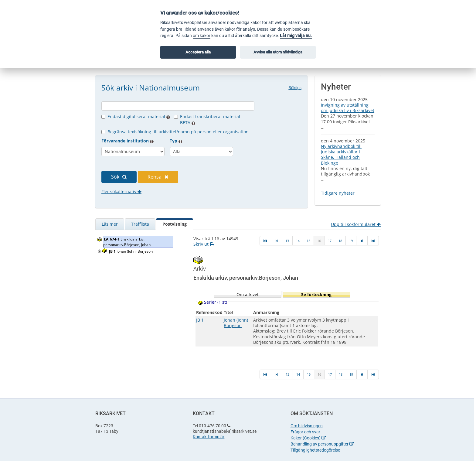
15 (308, 241)
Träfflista (140, 224)
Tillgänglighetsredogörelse (315, 450)
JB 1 (200, 320)
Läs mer (110, 224)
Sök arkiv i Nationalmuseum (151, 87)
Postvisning (175, 224)
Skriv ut (204, 244)
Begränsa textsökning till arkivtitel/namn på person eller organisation (178, 132)
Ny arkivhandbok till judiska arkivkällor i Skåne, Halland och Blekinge (341, 155)
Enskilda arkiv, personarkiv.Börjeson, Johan (127, 242)
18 (340, 241)
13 (287, 241)
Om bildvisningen (307, 426)
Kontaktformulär (209, 437)
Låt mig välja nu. (296, 36)
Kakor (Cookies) (308, 438)
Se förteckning (316, 294)
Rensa (158, 177)
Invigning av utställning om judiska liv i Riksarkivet (348, 108)
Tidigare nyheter (338, 193)
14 (298, 241)
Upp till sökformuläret (356, 224)
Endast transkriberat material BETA (210, 120)
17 (330, 241)
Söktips (295, 88)
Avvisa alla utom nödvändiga (278, 52)
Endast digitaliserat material (139, 116)
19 (351, 241)
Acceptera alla (198, 52)
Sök (119, 177)
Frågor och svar (305, 432)
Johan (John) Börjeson (131, 251)
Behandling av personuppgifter (322, 444)
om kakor (202, 36)
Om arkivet (248, 294)
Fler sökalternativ (121, 191)
